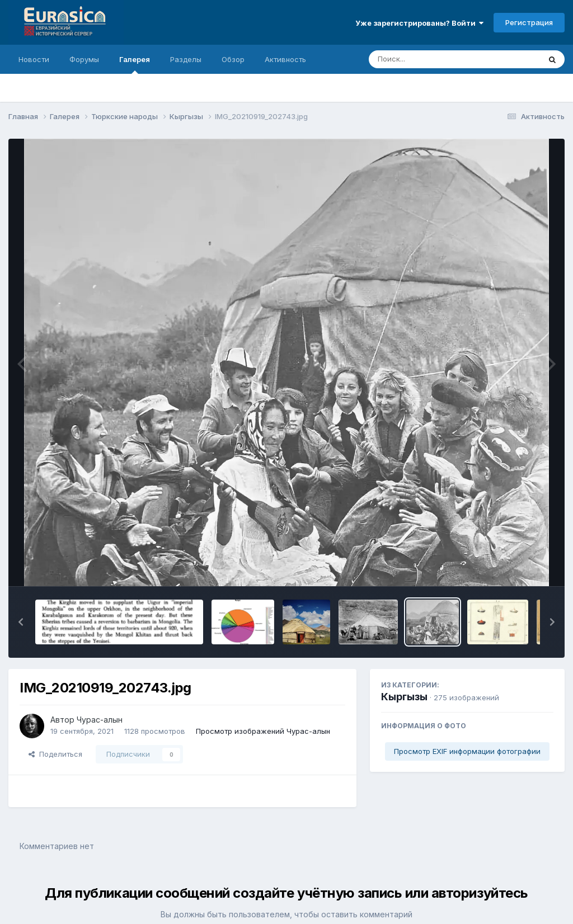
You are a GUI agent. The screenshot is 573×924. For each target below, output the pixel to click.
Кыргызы (404, 697)
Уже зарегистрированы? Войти (419, 23)
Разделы (186, 59)
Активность (285, 59)
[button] (21, 622)
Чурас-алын (100, 720)
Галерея (135, 64)
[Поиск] (433, 59)
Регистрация (529, 22)
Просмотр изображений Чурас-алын (263, 731)
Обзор (233, 59)
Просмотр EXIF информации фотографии (467, 751)
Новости (34, 59)
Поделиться (55, 754)
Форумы (84, 59)
